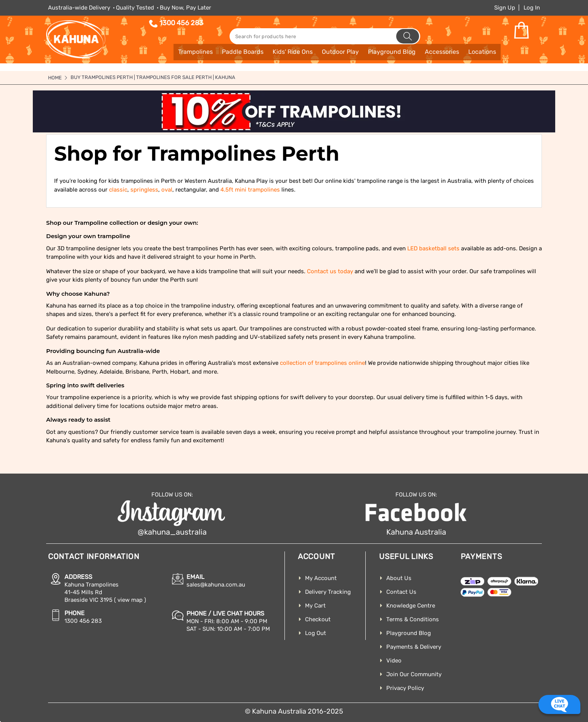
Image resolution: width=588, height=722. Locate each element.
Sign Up (505, 8)
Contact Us (401, 592)
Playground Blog (409, 633)
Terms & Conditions (413, 619)
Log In (532, 8)
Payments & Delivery (414, 647)
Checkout (318, 619)
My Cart (315, 606)
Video (394, 661)
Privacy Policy (405, 688)
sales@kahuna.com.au (216, 585)
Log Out (316, 633)
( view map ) (130, 600)
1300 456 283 (181, 23)
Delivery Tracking (328, 592)
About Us (399, 578)
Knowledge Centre (411, 606)
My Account (321, 578)
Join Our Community (414, 674)
